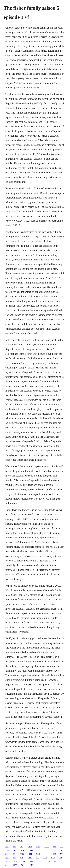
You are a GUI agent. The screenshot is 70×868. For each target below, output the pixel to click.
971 (62, 854)
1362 (22, 854)
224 (54, 854)
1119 (46, 850)
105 (39, 850)
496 (15, 850)
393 (30, 854)
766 (7, 847)
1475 (48, 861)
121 (38, 858)
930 (22, 858)
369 (7, 858)
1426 (15, 865)
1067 (30, 847)
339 (63, 861)
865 (54, 847)
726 (55, 861)
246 (24, 861)
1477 (62, 850)
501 (23, 865)
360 (31, 861)
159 (45, 858)
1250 (38, 847)
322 (14, 858)
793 (22, 847)
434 (62, 847)
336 (14, 854)
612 (14, 847)
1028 (7, 861)
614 (23, 850)
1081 (30, 858)
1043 (31, 850)
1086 (38, 854)
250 (61, 858)
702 (54, 850)
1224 (39, 861)
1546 (7, 850)
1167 (46, 854)
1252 (31, 865)
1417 (46, 847)
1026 (53, 858)
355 (7, 854)
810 (7, 865)
